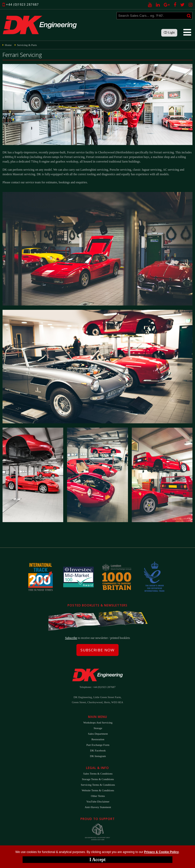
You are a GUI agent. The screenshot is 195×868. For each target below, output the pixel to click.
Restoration (98, 739)
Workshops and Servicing (98, 722)
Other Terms (98, 796)
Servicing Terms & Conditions (98, 785)
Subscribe (71, 638)
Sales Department (98, 734)
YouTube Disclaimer (98, 801)
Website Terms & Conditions (98, 790)
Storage (98, 728)
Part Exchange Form (98, 745)
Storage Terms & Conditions (98, 779)
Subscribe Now (97, 650)
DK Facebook (98, 750)
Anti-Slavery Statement (98, 807)
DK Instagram (98, 756)
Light (169, 33)
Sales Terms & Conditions (98, 774)
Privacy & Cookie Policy (161, 852)
